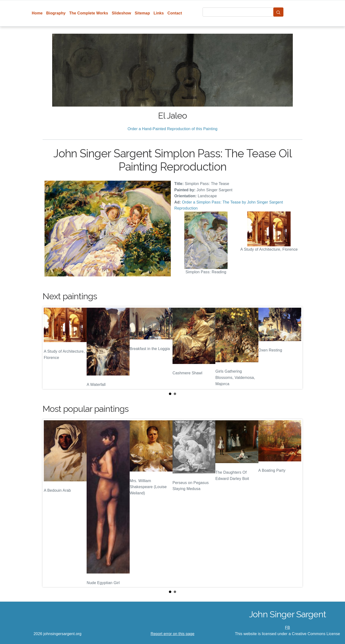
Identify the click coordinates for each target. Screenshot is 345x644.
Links (159, 13)
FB (288, 628)
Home (37, 13)
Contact (175, 13)
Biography (56, 13)
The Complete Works (89, 13)
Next (295, 348)
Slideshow (121, 13)
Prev (50, 348)
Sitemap (142, 13)
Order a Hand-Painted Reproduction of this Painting (172, 129)
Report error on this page (172, 634)
